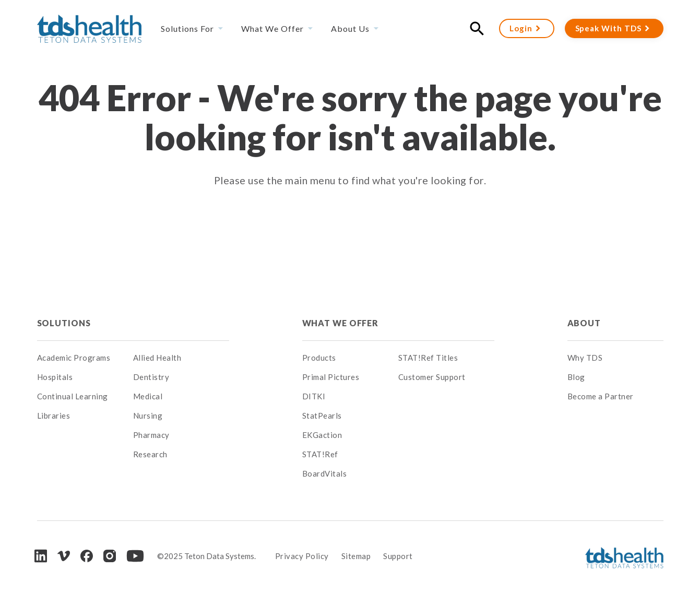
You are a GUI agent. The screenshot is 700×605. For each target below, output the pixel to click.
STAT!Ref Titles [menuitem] (428, 358)
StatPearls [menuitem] (322, 416)
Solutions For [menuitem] (187, 28)
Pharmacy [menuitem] (151, 435)
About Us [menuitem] (350, 28)
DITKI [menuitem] (314, 396)
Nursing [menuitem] (148, 416)
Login (521, 28)
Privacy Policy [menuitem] (302, 556)
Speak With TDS (608, 28)
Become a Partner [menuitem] (601, 396)
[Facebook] (87, 556)
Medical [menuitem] (148, 396)
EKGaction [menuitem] (322, 435)
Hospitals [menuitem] (55, 377)
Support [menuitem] (398, 556)
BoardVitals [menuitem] (325, 473)
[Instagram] (110, 556)
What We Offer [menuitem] (272, 28)
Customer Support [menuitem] (432, 377)
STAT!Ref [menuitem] (320, 454)
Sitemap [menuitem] (356, 556)
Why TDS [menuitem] (585, 358)
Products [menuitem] (319, 358)
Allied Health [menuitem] (157, 358)
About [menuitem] (584, 323)
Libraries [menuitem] (54, 416)
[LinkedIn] (41, 556)
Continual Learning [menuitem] (73, 396)
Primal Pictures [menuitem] (331, 377)
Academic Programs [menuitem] (74, 358)
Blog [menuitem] (576, 377)
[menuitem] (181, 323)
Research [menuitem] (150, 454)
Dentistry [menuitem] (151, 377)
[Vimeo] (64, 556)
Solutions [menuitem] (64, 323)
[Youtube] (135, 556)
